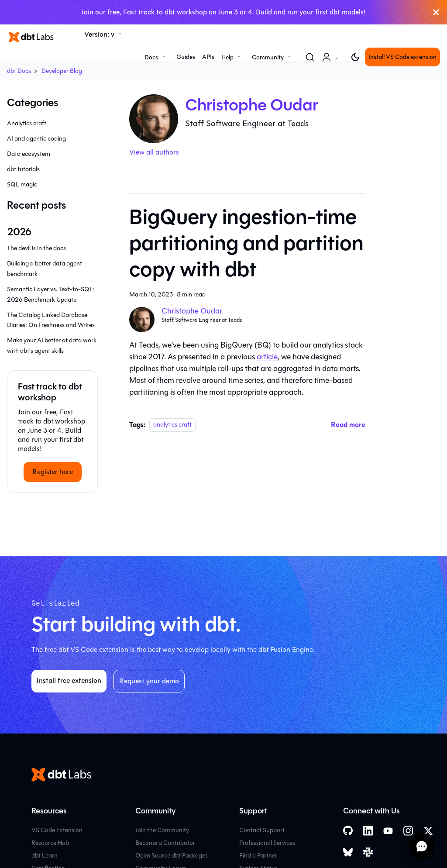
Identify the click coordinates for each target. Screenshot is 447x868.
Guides (186, 57)
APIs (208, 57)
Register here (53, 472)
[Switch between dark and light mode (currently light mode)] (355, 57)
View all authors (154, 152)
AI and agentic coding (36, 139)
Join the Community (162, 830)
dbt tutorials (23, 169)
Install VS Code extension (402, 57)
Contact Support (262, 830)
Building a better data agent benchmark (45, 269)
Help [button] (227, 57)
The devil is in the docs (36, 248)
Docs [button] (151, 57)
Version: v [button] (99, 34)
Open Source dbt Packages (172, 856)
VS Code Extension (57, 830)
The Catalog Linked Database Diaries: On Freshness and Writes (51, 320)
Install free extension (69, 680)
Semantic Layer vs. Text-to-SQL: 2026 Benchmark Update (51, 294)
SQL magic (22, 184)
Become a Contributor (165, 843)
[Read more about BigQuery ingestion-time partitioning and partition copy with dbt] (348, 425)
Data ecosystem (29, 154)
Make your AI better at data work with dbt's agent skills (52, 346)
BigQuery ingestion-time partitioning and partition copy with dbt (246, 243)
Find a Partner (258, 856)
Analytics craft (27, 123)
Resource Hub (50, 843)
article (267, 357)
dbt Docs (19, 71)
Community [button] (268, 57)
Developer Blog (62, 71)
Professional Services (267, 843)
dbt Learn (45, 856)
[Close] (436, 12)
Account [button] (332, 62)
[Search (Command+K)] (310, 57)
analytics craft (172, 425)
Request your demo (149, 681)
